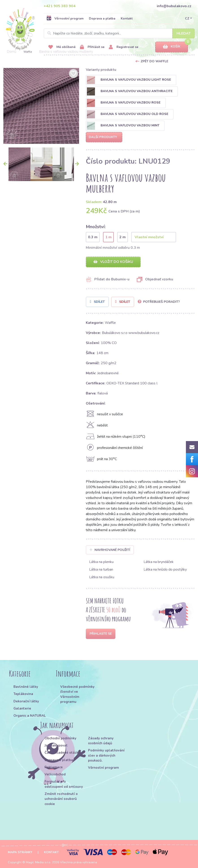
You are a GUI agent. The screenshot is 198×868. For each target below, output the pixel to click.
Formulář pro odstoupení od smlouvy (64, 784)
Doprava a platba (102, 18)
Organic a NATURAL (30, 716)
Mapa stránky (20, 852)
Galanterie (22, 708)
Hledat (184, 33)
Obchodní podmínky (60, 738)
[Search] (119, 33)
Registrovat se (124, 47)
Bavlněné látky (26, 687)
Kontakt (127, 18)
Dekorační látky (26, 701)
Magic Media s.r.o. (39, 862)
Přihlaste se (101, 634)
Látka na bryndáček (159, 562)
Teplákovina (23, 694)
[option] (41, 106)
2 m (123, 237)
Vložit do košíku (113, 262)
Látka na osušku (102, 577)
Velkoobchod (55, 774)
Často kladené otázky (62, 753)
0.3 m (93, 237)
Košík (172, 47)
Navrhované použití (110, 550)
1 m (108, 237)
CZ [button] (187, 18)
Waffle (28, 52)
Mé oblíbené (62, 47)
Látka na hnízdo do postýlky (165, 569)
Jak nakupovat (56, 745)
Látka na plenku (101, 562)
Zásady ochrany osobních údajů (101, 741)
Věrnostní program (65, 18)
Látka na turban (101, 569)
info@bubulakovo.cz (174, 6)
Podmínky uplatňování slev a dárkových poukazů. (106, 755)
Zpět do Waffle (154, 61)
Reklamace (54, 767)
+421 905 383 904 (60, 6)
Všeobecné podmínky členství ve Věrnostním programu (77, 694)
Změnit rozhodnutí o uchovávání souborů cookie (61, 799)
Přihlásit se (92, 47)
